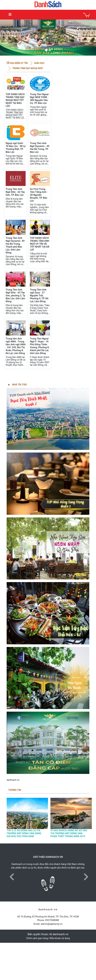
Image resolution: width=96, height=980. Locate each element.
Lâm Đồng (73, 23)
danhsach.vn (13, 780)
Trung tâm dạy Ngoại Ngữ (27, 68)
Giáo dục (39, 63)
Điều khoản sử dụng (60, 938)
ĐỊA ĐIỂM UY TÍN (19, 63)
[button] (6, 38)
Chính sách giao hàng (37, 938)
